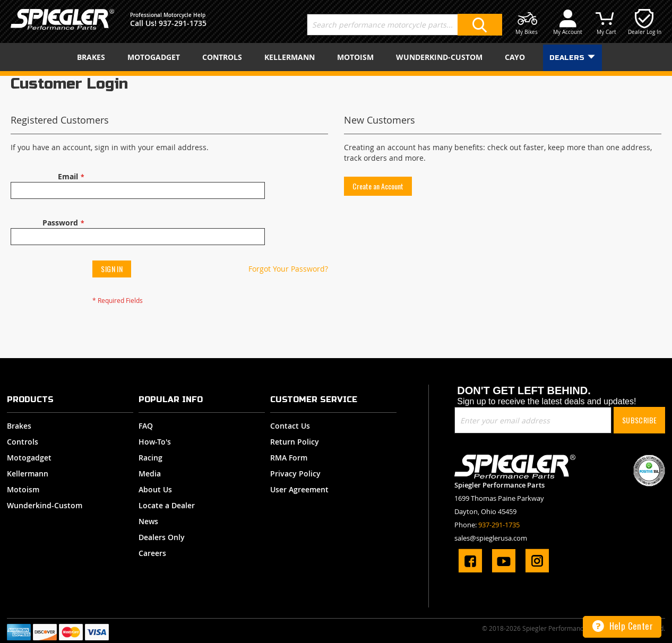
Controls (23, 442)
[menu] (336, 57)
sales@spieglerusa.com (491, 538)
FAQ (146, 426)
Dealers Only (162, 537)
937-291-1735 (183, 23)
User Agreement (299, 489)
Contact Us (290, 426)
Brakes (19, 426)
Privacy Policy (295, 473)
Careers (152, 553)
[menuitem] (93, 57)
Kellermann (28, 473)
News (148, 521)
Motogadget (29, 458)
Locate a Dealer (167, 505)
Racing (150, 458)
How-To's (155, 442)
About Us (155, 489)
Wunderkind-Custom (45, 505)
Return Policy (295, 442)
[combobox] (404, 25)
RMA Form (289, 458)
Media (150, 473)
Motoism (23, 489)
